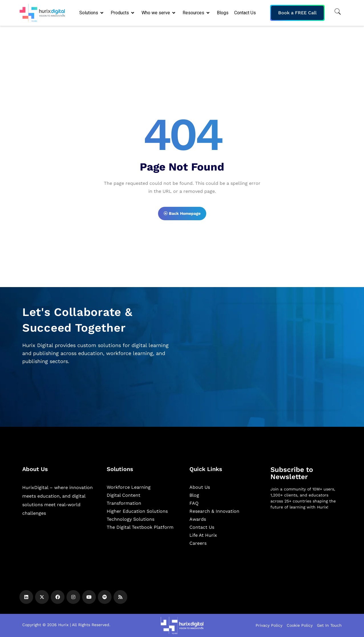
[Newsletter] (306, 544)
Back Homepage (182, 213)
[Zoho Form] (280, 357)
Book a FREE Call (297, 13)
